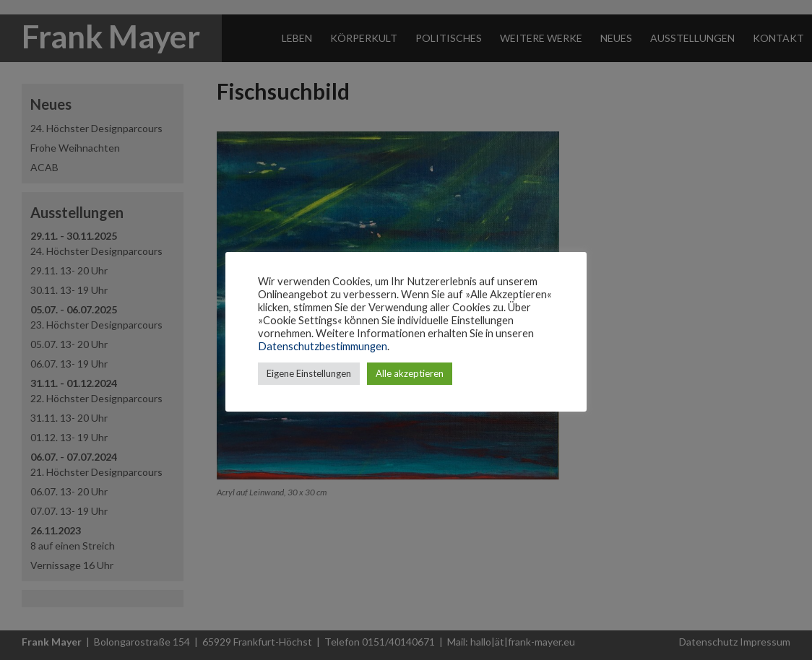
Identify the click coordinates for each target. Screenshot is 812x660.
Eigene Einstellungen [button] (309, 373)
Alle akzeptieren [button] (410, 373)
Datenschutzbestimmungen (323, 346)
